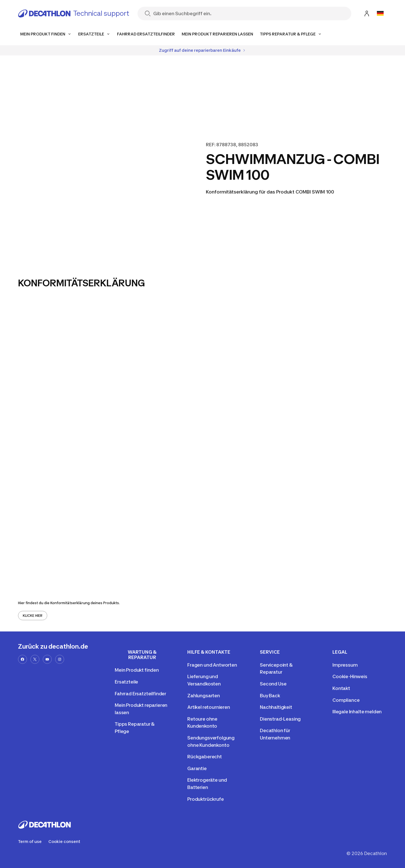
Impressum (345, 665)
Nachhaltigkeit (276, 707)
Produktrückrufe (206, 799)
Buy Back (270, 696)
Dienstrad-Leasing (280, 719)
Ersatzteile (126, 682)
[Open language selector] (380, 14)
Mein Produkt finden (137, 670)
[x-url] (35, 659)
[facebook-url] (22, 659)
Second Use (273, 684)
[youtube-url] (47, 659)
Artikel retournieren (209, 707)
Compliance (346, 700)
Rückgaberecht (205, 757)
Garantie (197, 768)
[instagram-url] (60, 659)
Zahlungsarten (204, 696)
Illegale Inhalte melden (357, 712)
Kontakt (341, 688)
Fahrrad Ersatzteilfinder (140, 694)
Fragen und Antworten (212, 665)
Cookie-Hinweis (350, 676)
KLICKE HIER (33, 616)
